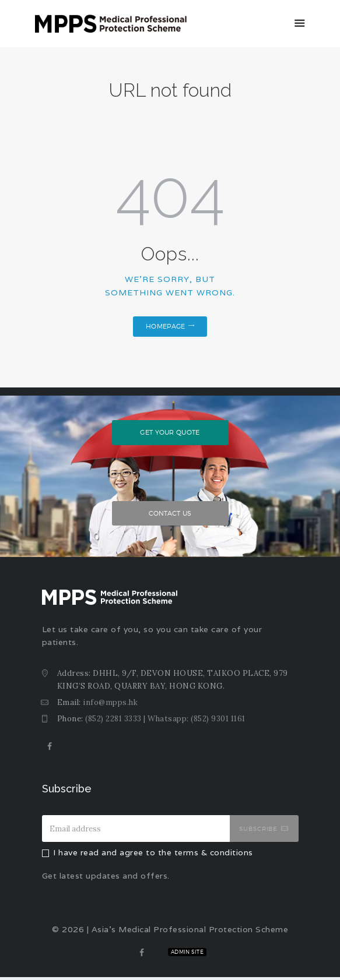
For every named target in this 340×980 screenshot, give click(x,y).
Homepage (165, 326)
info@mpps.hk (110, 705)
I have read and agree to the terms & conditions (153, 856)
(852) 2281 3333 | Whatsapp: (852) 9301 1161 (165, 722)
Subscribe (258, 832)
